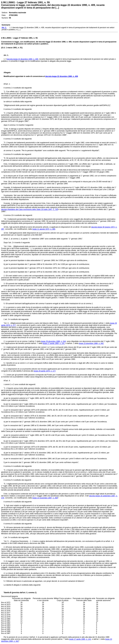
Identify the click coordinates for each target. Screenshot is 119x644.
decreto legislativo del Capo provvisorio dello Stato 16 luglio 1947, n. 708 (30, 209)
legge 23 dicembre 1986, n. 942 (91, 343)
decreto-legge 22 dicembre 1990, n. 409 (23, 59)
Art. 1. (6, 55)
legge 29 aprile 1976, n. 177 (45, 371)
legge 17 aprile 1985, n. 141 (54, 343)
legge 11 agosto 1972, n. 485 (44, 229)
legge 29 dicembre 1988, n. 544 (53, 341)
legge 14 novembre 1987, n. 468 (45, 498)
